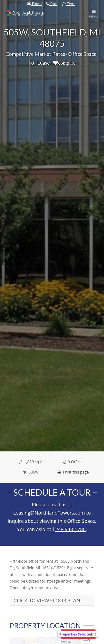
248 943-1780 (70, 529)
